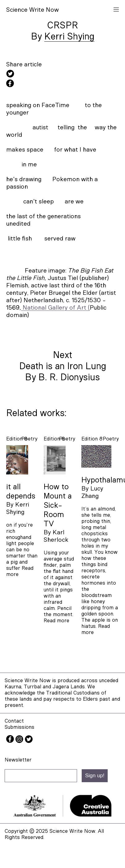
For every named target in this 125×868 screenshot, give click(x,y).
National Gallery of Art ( (56, 308)
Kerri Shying (69, 37)
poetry (29, 439)
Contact (14, 721)
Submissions (19, 727)
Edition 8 (17, 439)
